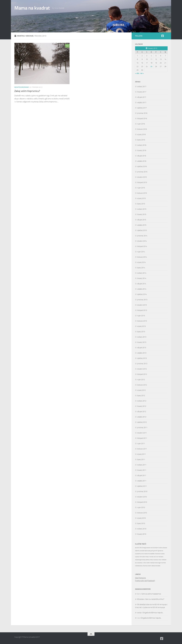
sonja (139, 613)
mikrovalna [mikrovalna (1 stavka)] (142, 557)
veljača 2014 (142, 289)
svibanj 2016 (142, 145)
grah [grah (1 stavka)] (152, 551)
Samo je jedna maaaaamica (151, 594)
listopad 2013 (142, 310)
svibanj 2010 (142, 529)
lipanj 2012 (141, 396)
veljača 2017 (142, 103)
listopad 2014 (142, 246)
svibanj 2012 (142, 401)
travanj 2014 (142, 278)
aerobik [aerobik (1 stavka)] (137, 548)
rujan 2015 (141, 188)
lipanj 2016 (141, 140)
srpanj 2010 (141, 518)
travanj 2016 (142, 150)
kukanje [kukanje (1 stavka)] (162, 554)
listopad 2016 (142, 118)
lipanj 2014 (141, 268)
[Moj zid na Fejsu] (166, 36)
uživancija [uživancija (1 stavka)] (145, 566)
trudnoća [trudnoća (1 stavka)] (163, 563)
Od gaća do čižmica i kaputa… (153, 613)
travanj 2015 (142, 214)
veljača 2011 (142, 481)
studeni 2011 (142, 433)
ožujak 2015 (142, 220)
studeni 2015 (142, 177)
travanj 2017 (142, 92)
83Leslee (141, 599)
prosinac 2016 (142, 113)
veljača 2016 (142, 161)
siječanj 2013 (142, 358)
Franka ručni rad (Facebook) (145, 581)
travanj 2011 (142, 470)
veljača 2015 (142, 225)
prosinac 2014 (142, 236)
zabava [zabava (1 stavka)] (153, 566)
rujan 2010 (141, 507)
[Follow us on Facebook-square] (162, 36)
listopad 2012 (142, 374)
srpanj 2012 (141, 390)
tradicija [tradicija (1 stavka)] (152, 563)
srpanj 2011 (141, 454)
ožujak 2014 (142, 284)
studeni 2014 (142, 241)
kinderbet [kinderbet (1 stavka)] (157, 554)
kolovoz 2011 (142, 449)
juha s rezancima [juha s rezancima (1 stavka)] (145, 554)
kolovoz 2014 (142, 257)
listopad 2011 (142, 438)
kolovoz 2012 (142, 385)
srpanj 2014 (141, 262)
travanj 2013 (142, 342)
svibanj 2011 (142, 465)
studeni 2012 (142, 369)
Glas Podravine (140, 578)
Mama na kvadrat (32, 8)
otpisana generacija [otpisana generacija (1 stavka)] (140, 560)
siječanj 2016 (142, 166)
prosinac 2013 (142, 300)
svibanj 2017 (142, 87)
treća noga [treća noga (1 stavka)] (157, 563)
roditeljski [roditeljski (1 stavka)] (164, 560)
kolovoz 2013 (142, 321)
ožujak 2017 (142, 97)
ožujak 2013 (142, 348)
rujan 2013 (141, 316)
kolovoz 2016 (142, 129)
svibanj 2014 (142, 273)
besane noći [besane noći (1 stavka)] (150, 548)
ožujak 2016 (142, 156)
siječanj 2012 (142, 422)
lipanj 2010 (141, 523)
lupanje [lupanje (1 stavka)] (137, 557)
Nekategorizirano (22, 87)
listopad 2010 (142, 502)
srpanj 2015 (141, 198)
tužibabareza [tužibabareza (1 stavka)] (139, 566)
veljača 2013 (142, 353)
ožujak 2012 (142, 412)
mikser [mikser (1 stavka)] (147, 557)
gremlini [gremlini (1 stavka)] (155, 551)
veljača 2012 (142, 417)
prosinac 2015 (142, 172)
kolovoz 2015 (142, 193)
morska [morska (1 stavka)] (151, 557)
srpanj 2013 (141, 326)
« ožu (137, 73)
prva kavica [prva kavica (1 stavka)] (155, 560)
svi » (142, 73)
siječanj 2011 (142, 486)
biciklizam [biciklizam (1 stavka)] (156, 548)
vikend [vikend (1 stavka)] (149, 566)
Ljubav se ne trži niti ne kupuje (154, 607)
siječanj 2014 (142, 294)
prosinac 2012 (142, 364)
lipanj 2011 (141, 459)
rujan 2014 (141, 252)
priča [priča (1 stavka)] (151, 560)
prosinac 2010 (142, 491)
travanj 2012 (142, 406)
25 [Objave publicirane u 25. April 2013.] (151, 66)
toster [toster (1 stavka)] (148, 563)
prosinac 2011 (142, 428)
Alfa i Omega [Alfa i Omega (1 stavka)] (143, 548)
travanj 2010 (142, 534)
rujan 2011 (141, 444)
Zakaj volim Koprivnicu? (27, 91)
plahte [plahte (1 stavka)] (147, 560)
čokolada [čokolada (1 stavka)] (158, 566)
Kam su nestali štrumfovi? (155, 599)
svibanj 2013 (142, 337)
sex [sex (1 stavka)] (136, 563)
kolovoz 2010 (142, 513)
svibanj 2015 (142, 209)
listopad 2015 (142, 182)
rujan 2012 (141, 380)
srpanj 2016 (141, 134)
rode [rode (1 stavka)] (160, 560)
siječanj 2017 (142, 108)
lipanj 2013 (141, 332)
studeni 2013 (142, 305)
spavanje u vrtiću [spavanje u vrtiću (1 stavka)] (142, 563)
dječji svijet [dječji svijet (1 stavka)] (147, 551)
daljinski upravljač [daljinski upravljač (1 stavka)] (140, 551)
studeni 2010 (142, 497)
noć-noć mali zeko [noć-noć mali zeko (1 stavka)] (158, 557)
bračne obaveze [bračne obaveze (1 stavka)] (163, 548)
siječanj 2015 (142, 230)
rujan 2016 (141, 124)
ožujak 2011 (142, 475)
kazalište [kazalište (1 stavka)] (152, 554)
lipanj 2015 (141, 204)
